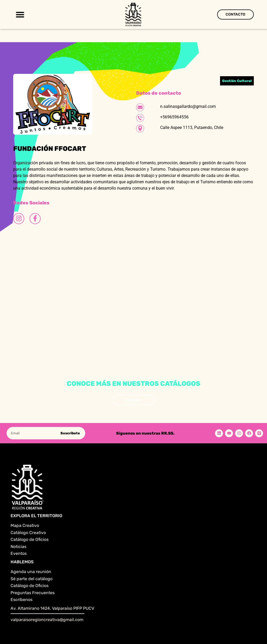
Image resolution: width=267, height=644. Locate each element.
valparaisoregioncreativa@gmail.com (47, 620)
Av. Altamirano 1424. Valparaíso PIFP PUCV (52, 608)
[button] (20, 15)
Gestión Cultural (237, 81)
